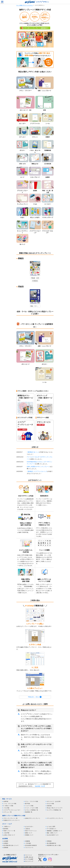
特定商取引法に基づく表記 (54, 845)
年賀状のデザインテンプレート (12, 820)
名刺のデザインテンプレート (33, 818)
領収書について (29, 835)
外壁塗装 (35, 281)
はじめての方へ (29, 827)
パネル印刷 (6, 808)
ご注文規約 (28, 843)
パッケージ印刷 (29, 806)
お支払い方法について (9, 835)
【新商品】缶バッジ (33, 452)
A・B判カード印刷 (8, 806)
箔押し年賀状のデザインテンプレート (38, 467)
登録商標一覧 (39, 786)
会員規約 (6, 843)
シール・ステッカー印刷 (10, 804)
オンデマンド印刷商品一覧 (54, 810)
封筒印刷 (49, 806)
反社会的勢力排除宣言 (31, 845)
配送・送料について (52, 833)
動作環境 (6, 829)
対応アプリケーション (31, 831)
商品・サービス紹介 (34, 306)
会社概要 (6, 841)
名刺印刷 (6, 801)
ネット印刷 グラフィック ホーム (25, 5)
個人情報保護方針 (52, 843)
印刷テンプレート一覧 (9, 831)
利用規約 (49, 841)
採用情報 (6, 848)
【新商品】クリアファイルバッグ (37, 471)
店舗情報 (27, 841)
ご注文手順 (6, 833)
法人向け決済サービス (53, 835)
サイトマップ (29, 861)
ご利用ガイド (7, 827)
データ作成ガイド (52, 829)
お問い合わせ (29, 857)
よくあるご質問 (51, 827)
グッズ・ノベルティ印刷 (32, 808)
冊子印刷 (27, 804)
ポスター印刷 (50, 804)
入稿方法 (27, 829)
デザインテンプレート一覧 (10, 818)
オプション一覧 (8, 812)
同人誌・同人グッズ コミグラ (55, 808)
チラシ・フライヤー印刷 (32, 801)
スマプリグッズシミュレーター (12, 810)
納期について (29, 833)
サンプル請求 (29, 859)
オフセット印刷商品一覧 (32, 810)
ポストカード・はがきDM (54, 801)
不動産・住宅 (35, 278)
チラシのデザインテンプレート (55, 818)
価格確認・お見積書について (55, 831)
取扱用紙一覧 (29, 812)
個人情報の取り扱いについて (11, 845)
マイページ (29, 855)
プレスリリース (29, 848)
